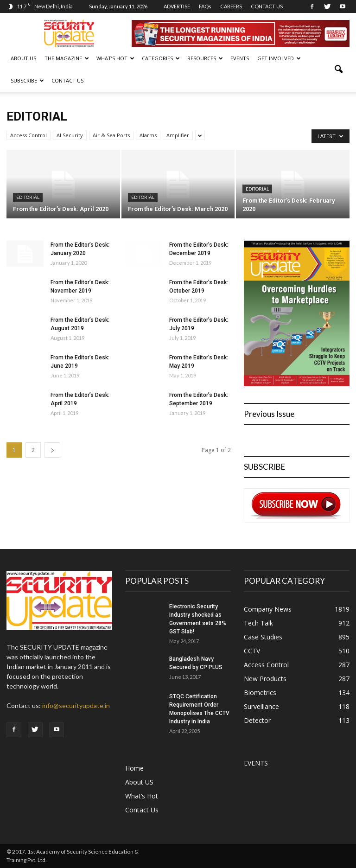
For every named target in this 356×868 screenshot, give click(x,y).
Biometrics (260, 692)
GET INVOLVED (279, 58)
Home (134, 768)
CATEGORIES (161, 58)
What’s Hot (142, 796)
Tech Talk (258, 623)
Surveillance (261, 706)
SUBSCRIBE (27, 80)
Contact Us (67, 80)
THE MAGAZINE (67, 58)
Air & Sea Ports (111, 135)
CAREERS (231, 6)
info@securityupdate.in (76, 705)
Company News (268, 609)
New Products (265, 679)
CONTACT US (267, 6)
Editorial (28, 197)
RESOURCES (205, 58)
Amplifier (178, 135)
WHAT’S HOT (115, 58)
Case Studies (263, 637)
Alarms (148, 135)
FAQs (205, 6)
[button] (338, 70)
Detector (257, 720)
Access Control (29, 135)
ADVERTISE (177, 6)
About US (23, 58)
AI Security (70, 135)
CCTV (252, 651)
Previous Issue (269, 414)
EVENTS (240, 58)
